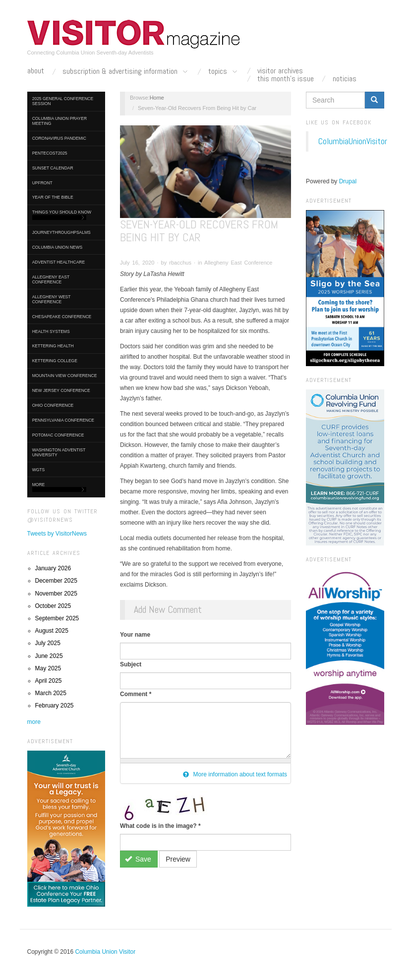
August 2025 (52, 631)
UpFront (42, 183)
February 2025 (55, 706)
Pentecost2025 (50, 153)
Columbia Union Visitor (105, 952)
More (59, 487)
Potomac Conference (58, 435)
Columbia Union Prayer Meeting (59, 121)
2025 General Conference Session (63, 101)
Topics (224, 72)
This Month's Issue (286, 79)
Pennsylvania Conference (63, 420)
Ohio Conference (53, 405)
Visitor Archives (280, 71)
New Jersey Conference (61, 390)
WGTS (39, 470)
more (34, 722)
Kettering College (55, 361)
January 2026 (53, 568)
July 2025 (48, 643)
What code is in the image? (160, 826)
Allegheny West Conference (52, 299)
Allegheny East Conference (51, 279)
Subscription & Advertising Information (126, 72)
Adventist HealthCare (59, 262)
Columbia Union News (58, 247)
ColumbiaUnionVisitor (353, 141)
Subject (131, 664)
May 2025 (48, 668)
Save (138, 859)
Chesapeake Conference (62, 317)
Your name (135, 635)
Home (157, 98)
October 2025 (53, 606)
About (36, 71)
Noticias (345, 79)
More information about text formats (235, 774)
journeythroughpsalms (61, 232)
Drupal (348, 181)
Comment (136, 694)
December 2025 (56, 581)
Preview (178, 859)
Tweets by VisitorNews (57, 534)
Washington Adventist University (59, 452)
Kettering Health (53, 346)
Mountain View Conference (65, 376)
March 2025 (51, 693)
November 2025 (56, 594)
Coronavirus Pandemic (59, 138)
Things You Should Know (62, 215)
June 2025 (49, 656)
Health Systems (51, 331)
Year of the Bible (53, 197)
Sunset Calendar (53, 168)
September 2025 (57, 618)
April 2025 (49, 681)
